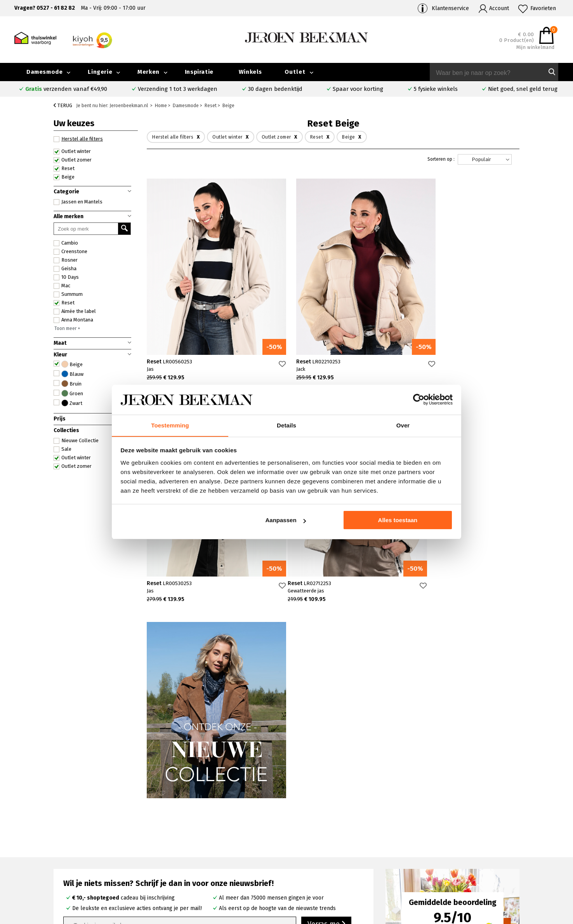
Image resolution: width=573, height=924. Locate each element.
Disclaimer (515, 868)
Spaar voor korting (358, 89)
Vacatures (514, 859)
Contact (72, 841)
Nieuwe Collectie (76, 441)
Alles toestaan (398, 520)
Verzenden (76, 850)
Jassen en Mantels (78, 202)
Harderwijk (209, 868)
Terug (63, 105)
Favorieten (543, 8)
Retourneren (79, 859)
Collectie (513, 832)
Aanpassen (286, 520)
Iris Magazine (518, 850)
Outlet (295, 72)
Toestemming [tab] (170, 425)
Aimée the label (75, 311)
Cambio (66, 243)
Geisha (65, 269)
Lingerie (100, 72)
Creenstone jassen (329, 841)
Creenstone (70, 252)
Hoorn (204, 850)
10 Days (66, 277)
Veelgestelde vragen (89, 833)
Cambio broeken (327, 850)
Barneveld (209, 859)
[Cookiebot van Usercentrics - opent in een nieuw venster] (419, 399)
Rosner (66, 260)
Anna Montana (73, 320)
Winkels (250, 72)
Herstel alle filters (78, 139)
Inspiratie (199, 72)
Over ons (445, 832)
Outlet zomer (73, 160)
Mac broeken (323, 868)
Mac (62, 286)
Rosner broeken (327, 832)
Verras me (326, 703)
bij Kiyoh (159, 913)
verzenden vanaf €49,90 (66, 89)
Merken (148, 72)
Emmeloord (211, 832)
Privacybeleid (450, 877)
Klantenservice (450, 8)
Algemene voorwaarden (463, 868)
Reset (64, 168)
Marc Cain (318, 859)
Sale (63, 449)
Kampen (206, 841)
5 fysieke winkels (436, 89)
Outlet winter (72, 151)
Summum (68, 294)
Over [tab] (403, 425)
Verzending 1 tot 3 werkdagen (178, 89)
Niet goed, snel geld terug (523, 89)
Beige (64, 177)
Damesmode (44, 72)
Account (499, 8)
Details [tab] (286, 425)
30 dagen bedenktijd (275, 89)
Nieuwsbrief (448, 859)
